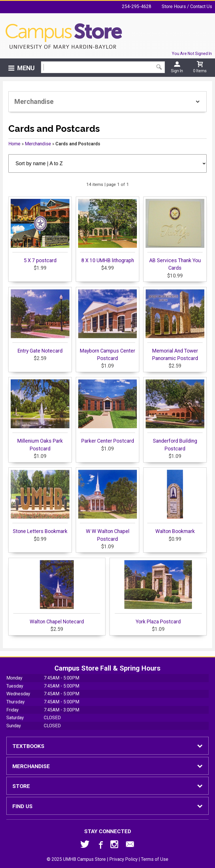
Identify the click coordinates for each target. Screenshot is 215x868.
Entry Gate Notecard (40, 321)
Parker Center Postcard (108, 412)
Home (14, 144)
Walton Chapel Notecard (57, 592)
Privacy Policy (123, 859)
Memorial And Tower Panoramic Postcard (175, 325)
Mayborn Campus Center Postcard (108, 325)
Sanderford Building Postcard (175, 415)
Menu (26, 68)
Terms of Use (155, 859)
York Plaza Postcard (158, 592)
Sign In (177, 71)
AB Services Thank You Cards (175, 235)
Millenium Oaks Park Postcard (40, 415)
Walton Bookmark (175, 502)
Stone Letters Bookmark (40, 502)
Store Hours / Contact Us (187, 6)
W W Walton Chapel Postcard (108, 506)
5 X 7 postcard (40, 231)
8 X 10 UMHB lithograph (108, 231)
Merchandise (38, 144)
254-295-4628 (137, 6)
